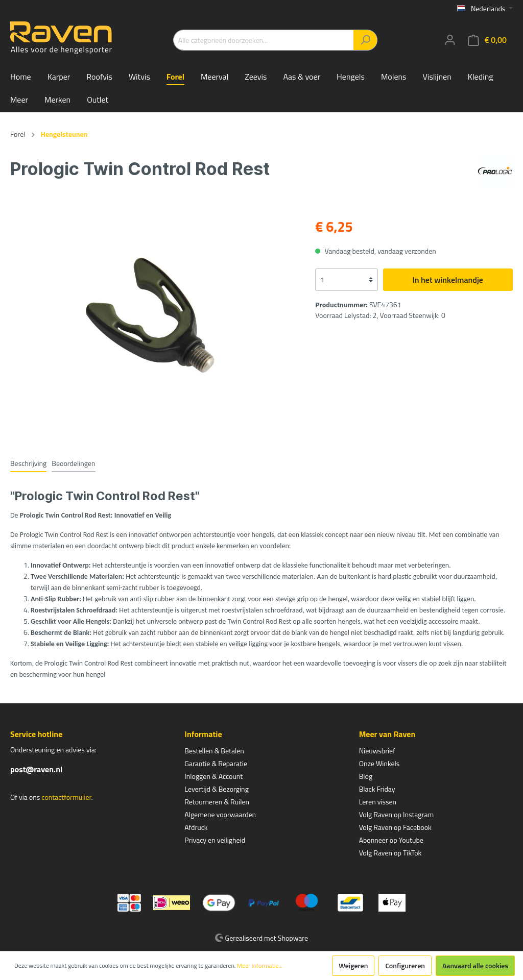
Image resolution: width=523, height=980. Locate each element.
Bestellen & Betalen (214, 751)
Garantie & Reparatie (216, 763)
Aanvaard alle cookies (475, 965)
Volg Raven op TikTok (390, 853)
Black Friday (377, 789)
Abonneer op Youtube (391, 840)
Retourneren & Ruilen (217, 802)
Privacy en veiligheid (215, 840)
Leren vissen (378, 802)
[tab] (28, 463)
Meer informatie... (260, 966)
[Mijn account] (450, 40)
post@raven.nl (36, 769)
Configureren (405, 965)
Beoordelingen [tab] (73, 463)
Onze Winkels (379, 763)
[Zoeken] (365, 40)
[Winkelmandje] (487, 40)
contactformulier (66, 797)
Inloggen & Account (213, 776)
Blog (366, 776)
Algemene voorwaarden (220, 814)
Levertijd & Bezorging (217, 789)
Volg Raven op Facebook (395, 827)
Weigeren (353, 965)
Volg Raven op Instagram (396, 814)
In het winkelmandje (448, 280)
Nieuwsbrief (377, 751)
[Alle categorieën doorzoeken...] (264, 40)
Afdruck (196, 827)
